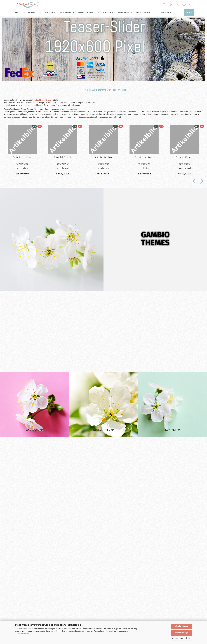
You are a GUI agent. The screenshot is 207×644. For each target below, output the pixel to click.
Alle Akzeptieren (181, 626)
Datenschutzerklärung (24, 634)
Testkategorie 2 (47, 13)
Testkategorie (28, 13)
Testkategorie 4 (86, 13)
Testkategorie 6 (124, 13)
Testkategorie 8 (163, 13)
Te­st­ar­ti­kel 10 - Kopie (22, 157)
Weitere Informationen (181, 638)
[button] (171, 5)
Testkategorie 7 (144, 13)
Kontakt (171, 430)
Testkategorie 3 (66, 13)
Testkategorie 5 (105, 13)
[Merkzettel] (184, 5)
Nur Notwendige (181, 633)
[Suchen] (164, 5)
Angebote (33, 430)
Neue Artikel (102, 430)
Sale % (189, 13)
